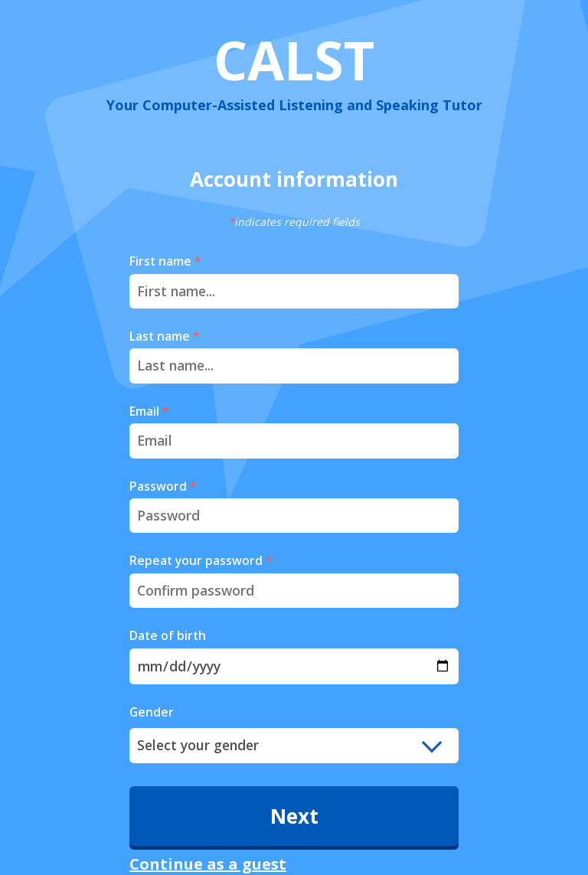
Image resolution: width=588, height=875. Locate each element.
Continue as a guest (208, 864)
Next (294, 816)
